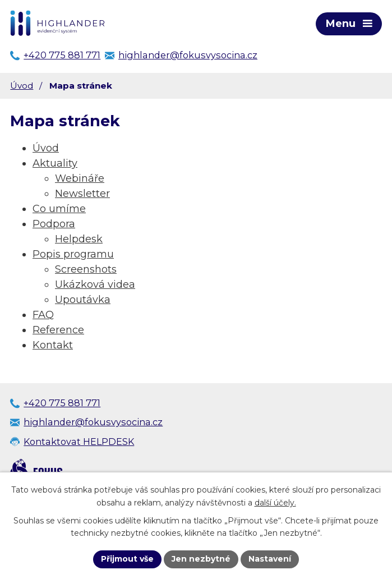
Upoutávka (83, 300)
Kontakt (53, 345)
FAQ (43, 315)
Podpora (54, 224)
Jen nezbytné (201, 559)
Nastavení (270, 559)
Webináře (80, 178)
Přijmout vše (127, 559)
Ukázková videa (95, 284)
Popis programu (73, 254)
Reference (58, 330)
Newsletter (82, 194)
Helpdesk (79, 239)
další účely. (275, 503)
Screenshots (86, 269)
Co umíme (59, 209)
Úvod (22, 86)
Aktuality (55, 163)
